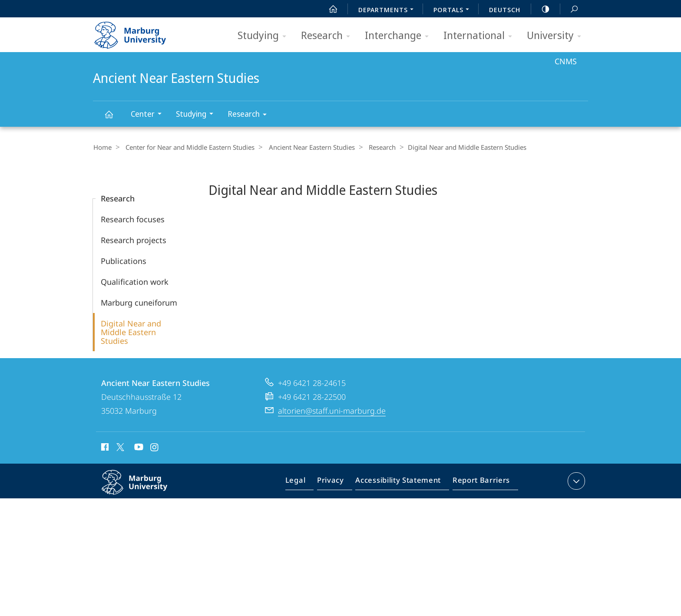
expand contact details (575, 481)
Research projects (134, 240)
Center (149, 115)
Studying (265, 36)
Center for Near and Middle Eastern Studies (187, 147)
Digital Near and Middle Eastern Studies (131, 332)
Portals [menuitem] (454, 10)
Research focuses (133, 219)
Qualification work (135, 281)
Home (102, 147)
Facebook (104, 448)
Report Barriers (479, 482)
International (481, 36)
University (557, 36)
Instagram (155, 448)
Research (328, 36)
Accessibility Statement (401, 482)
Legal (305, 482)
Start (328, 9)
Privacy (338, 482)
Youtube (138, 448)
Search (569, 9)
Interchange (400, 36)
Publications (124, 260)
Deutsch (505, 10)
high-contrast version (541, 9)
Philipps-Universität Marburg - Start (140, 32)
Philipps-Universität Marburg (144, 489)
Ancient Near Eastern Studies (114, 118)
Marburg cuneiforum (139, 302)
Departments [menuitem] (388, 10)
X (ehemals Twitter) (119, 447)
